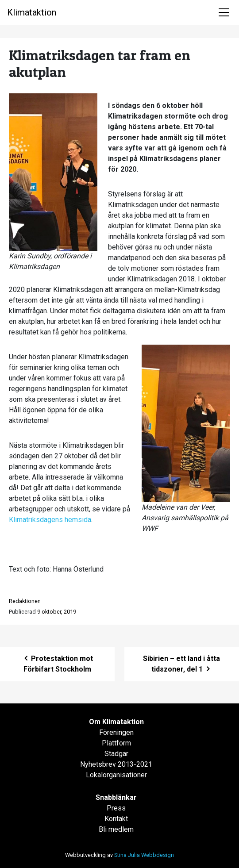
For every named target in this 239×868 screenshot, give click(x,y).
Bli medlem (116, 829)
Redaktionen (25, 601)
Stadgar (116, 754)
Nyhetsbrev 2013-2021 (116, 764)
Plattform (116, 743)
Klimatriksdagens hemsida (50, 520)
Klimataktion (32, 12)
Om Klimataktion (116, 722)
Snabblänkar (116, 797)
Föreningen (116, 732)
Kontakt (116, 819)
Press (116, 808)
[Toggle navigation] (224, 12)
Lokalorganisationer (116, 775)
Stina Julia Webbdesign (144, 855)
